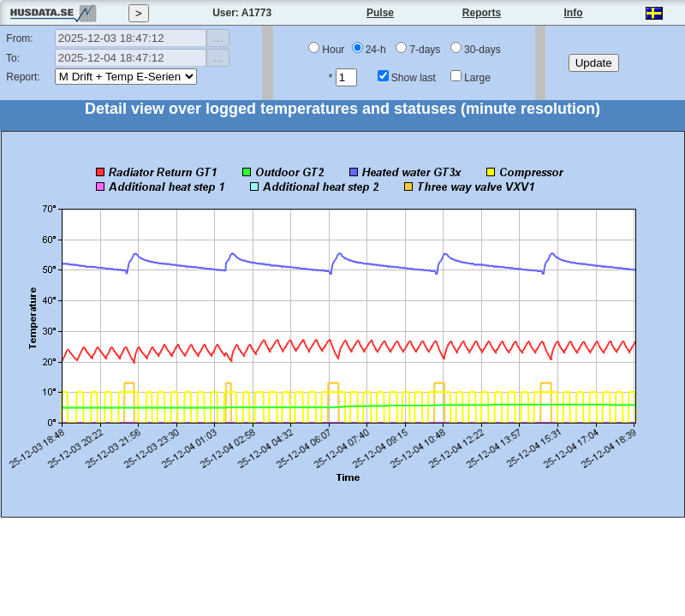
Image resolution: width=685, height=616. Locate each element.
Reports (482, 13)
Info (574, 13)
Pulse (380, 13)
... (218, 38)
